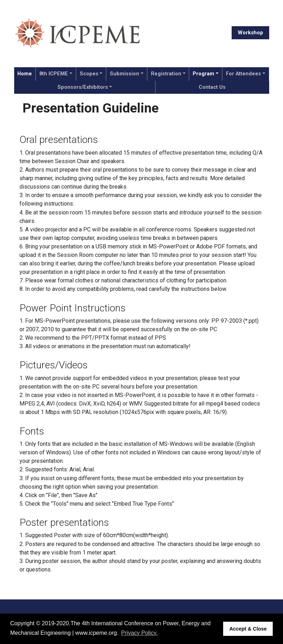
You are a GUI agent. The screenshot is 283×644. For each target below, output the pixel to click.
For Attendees (244, 74)
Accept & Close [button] (248, 629)
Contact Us (212, 87)
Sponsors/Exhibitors (83, 87)
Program (203, 74)
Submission (124, 74)
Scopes (89, 74)
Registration (166, 74)
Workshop (250, 33)
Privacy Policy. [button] (139, 633)
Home (25, 74)
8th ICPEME (54, 74)
